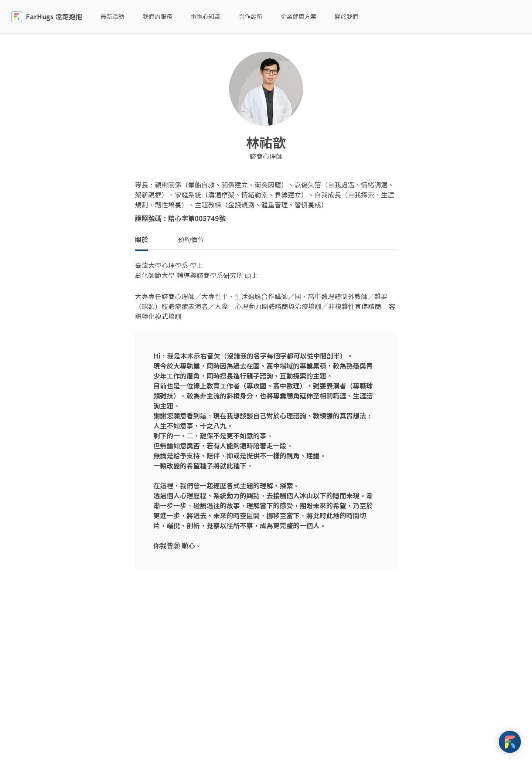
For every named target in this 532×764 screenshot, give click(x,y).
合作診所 (250, 17)
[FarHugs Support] (510, 742)
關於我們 (347, 17)
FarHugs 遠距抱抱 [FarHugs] (47, 17)
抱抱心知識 (205, 17)
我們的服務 (157, 17)
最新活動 (112, 17)
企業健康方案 (299, 17)
